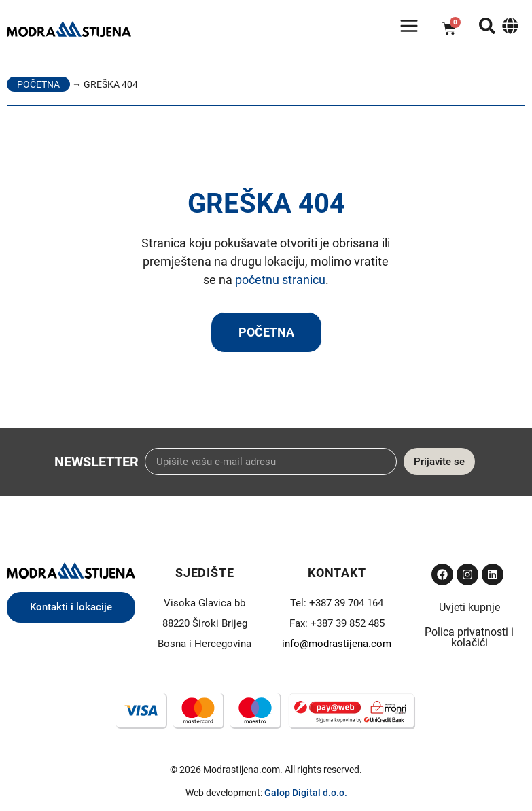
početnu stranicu (280, 280)
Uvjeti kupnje (469, 607)
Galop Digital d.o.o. (306, 793)
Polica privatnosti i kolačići (469, 637)
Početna (38, 84)
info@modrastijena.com (337, 644)
